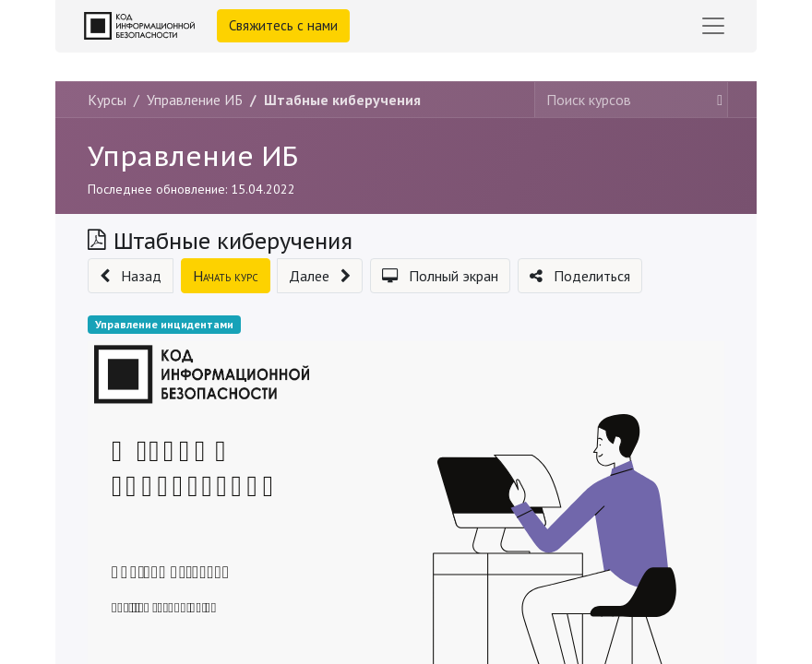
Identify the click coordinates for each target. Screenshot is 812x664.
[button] (131, 276)
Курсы (107, 100)
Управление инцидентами (164, 324)
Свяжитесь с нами (283, 25)
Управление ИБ (193, 156)
